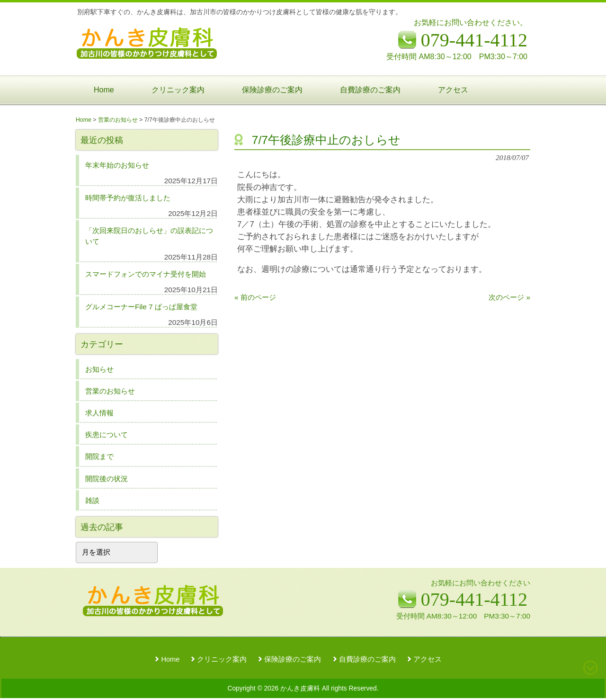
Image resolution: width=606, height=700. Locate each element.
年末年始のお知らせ (117, 165)
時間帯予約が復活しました (128, 198)
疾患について (107, 435)
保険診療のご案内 (293, 659)
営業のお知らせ (110, 391)
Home (170, 659)
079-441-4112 (474, 599)
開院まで (99, 456)
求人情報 (99, 413)
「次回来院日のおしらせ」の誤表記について (149, 236)
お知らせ (99, 369)
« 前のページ (255, 297)
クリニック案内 (222, 659)
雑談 (92, 500)
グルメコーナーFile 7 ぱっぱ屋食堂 (141, 307)
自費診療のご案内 (367, 659)
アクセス (428, 659)
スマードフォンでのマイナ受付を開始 (146, 274)
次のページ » (509, 297)
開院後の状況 (107, 479)
